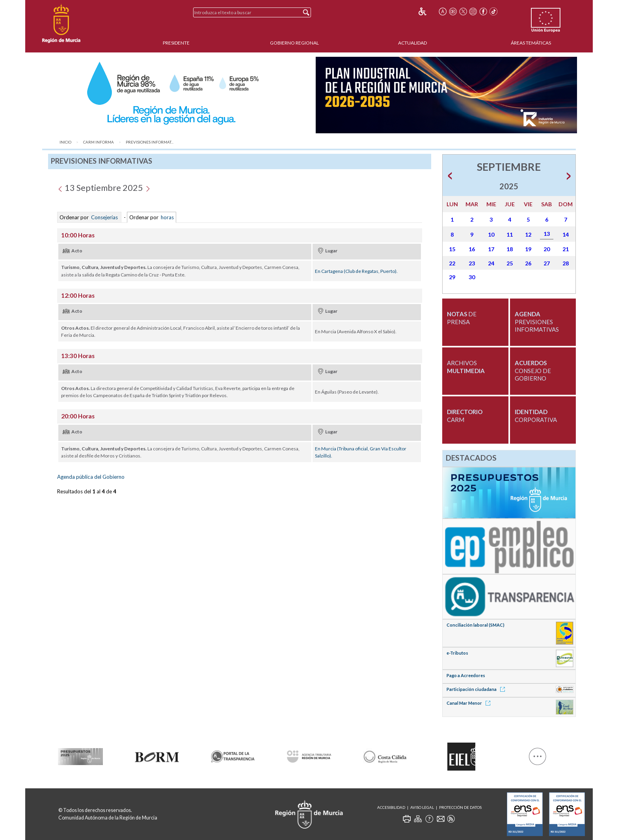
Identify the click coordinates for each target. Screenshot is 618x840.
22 (452, 263)
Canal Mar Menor (470, 703)
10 (491, 234)
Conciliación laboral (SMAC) (476, 625)
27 (547, 263)
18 (510, 249)
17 (491, 249)
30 (472, 277)
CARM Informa (99, 142)
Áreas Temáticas (531, 43)
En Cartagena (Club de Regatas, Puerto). (356, 271)
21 (566, 249)
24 (491, 263)
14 (566, 234)
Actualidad (412, 43)
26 (528, 263)
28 (566, 263)
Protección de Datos (460, 807)
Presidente (176, 43)
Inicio (65, 142)
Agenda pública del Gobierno (91, 477)
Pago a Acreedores (466, 675)
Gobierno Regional (294, 43)
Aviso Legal (422, 807)
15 (452, 249)
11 (510, 234)
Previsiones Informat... (150, 142)
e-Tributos (457, 653)
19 (528, 249)
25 (510, 263)
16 (472, 249)
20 (547, 249)
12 (528, 234)
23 (472, 263)
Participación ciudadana (477, 689)
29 (452, 277)
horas (167, 217)
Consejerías (104, 217)
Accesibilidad (391, 807)
